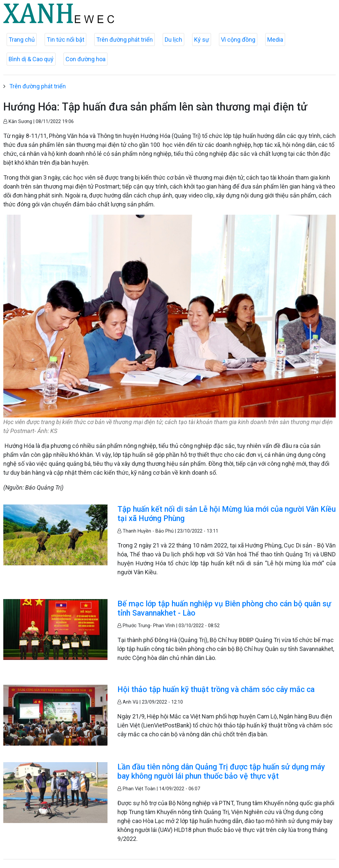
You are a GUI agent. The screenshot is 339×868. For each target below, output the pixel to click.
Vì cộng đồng (238, 40)
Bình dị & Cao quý (31, 59)
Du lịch (173, 40)
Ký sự (202, 40)
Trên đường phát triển (125, 40)
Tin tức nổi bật (65, 40)
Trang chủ (22, 40)
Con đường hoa (85, 59)
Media (275, 40)
